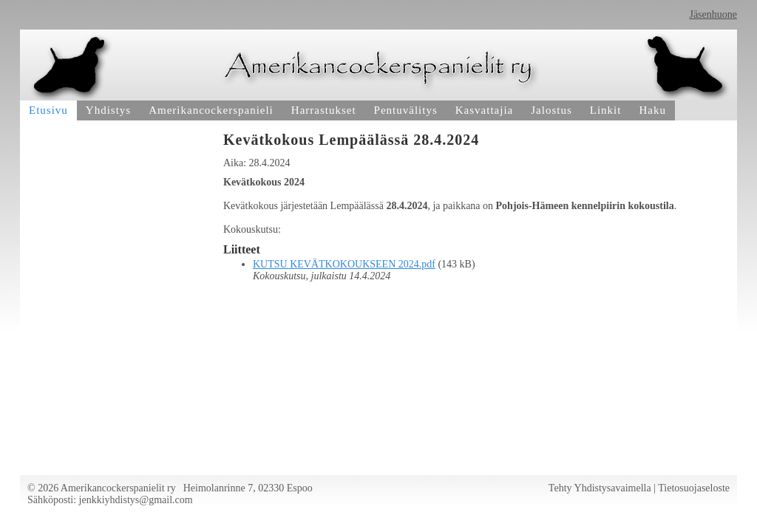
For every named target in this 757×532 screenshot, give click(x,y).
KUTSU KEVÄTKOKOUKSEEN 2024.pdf (344, 264)
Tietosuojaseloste (694, 488)
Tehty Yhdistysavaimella (600, 488)
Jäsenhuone (713, 14)
